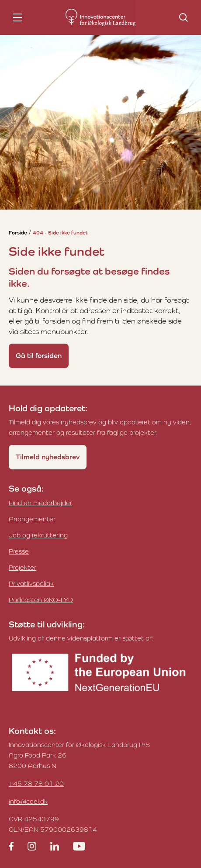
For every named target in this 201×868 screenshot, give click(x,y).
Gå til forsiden (39, 356)
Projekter (23, 567)
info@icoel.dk (28, 801)
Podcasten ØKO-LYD (41, 600)
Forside (18, 233)
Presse (19, 551)
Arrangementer (32, 519)
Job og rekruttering (38, 535)
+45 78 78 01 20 (36, 784)
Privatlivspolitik (31, 584)
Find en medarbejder (40, 503)
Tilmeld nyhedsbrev (48, 457)
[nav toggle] (17, 17)
